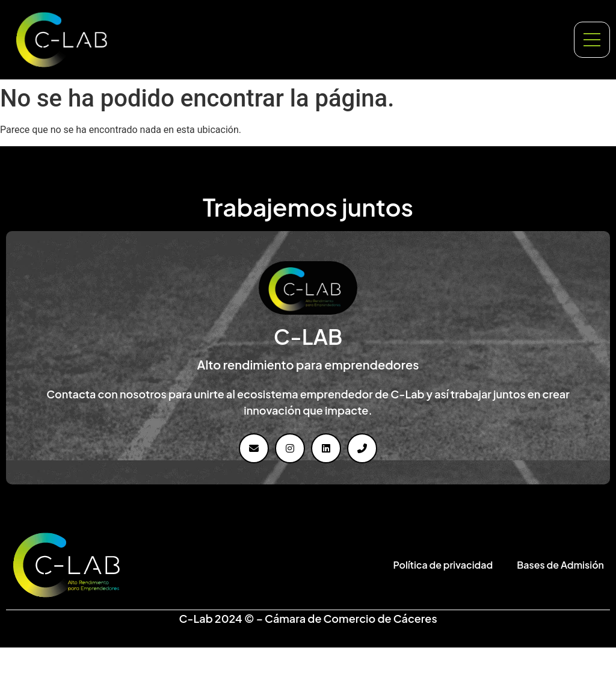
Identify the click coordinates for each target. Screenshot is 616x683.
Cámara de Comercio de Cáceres (351, 618)
